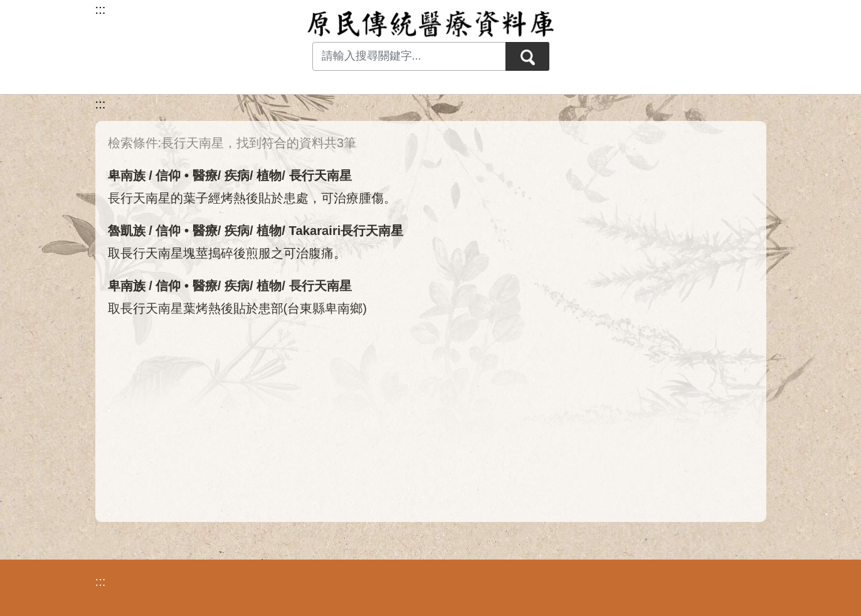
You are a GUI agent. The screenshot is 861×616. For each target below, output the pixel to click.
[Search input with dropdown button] (409, 56)
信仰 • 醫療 (186, 175)
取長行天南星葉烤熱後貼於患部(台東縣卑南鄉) (238, 308)
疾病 (237, 175)
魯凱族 (127, 231)
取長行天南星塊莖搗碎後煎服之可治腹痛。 (227, 253)
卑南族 (127, 175)
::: (101, 104)
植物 (269, 175)
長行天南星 (320, 175)
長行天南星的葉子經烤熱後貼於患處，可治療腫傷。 (252, 198)
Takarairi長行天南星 (346, 231)
